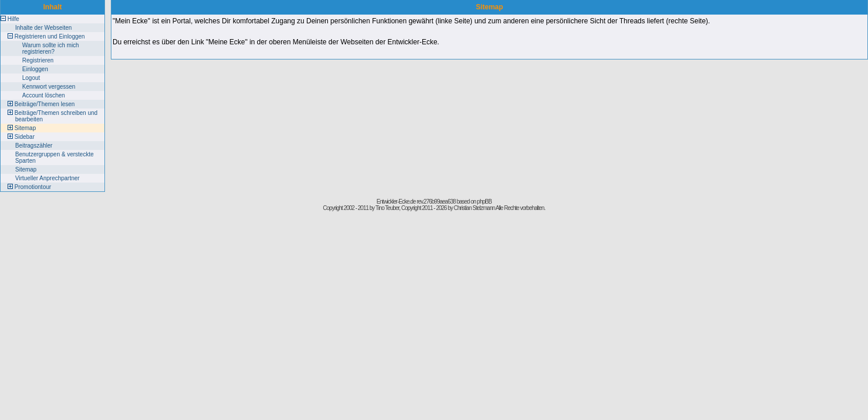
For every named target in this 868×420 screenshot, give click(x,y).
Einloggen (35, 69)
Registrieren (38, 60)
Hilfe (13, 19)
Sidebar (24, 137)
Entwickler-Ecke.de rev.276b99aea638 (416, 202)
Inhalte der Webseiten (43, 28)
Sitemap (25, 128)
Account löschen (43, 95)
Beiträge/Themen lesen (45, 104)
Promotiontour (33, 187)
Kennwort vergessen (49, 87)
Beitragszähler (34, 146)
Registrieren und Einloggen (50, 36)
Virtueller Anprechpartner (47, 178)
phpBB (484, 202)
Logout (31, 78)
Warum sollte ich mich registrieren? (50, 48)
